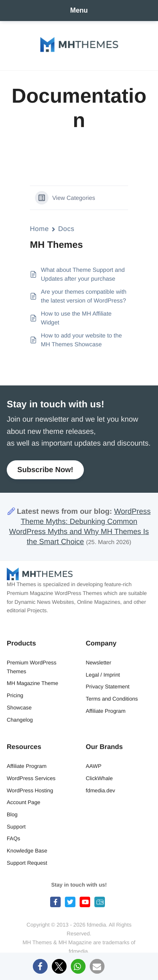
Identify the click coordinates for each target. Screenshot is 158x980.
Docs (66, 229)
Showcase (19, 708)
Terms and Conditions (112, 699)
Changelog (20, 720)
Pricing (15, 695)
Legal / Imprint (103, 675)
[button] (40, 966)
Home (39, 229)
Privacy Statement (108, 687)
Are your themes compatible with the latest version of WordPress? (84, 296)
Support (16, 827)
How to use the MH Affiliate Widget (76, 318)
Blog (12, 814)
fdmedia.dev (101, 790)
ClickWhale (99, 778)
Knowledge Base (27, 851)
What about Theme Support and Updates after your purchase (83, 274)
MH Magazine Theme (32, 683)
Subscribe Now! (45, 470)
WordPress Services (31, 778)
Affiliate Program (106, 711)
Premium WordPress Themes (32, 667)
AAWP (94, 766)
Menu (79, 10)
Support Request (27, 863)
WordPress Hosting (30, 790)
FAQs (13, 838)
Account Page (24, 802)
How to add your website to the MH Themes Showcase (81, 340)
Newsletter (99, 663)
